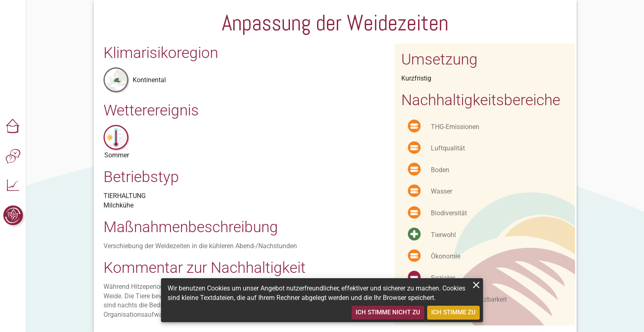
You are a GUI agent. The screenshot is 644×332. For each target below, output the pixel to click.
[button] (13, 127)
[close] (476, 285)
